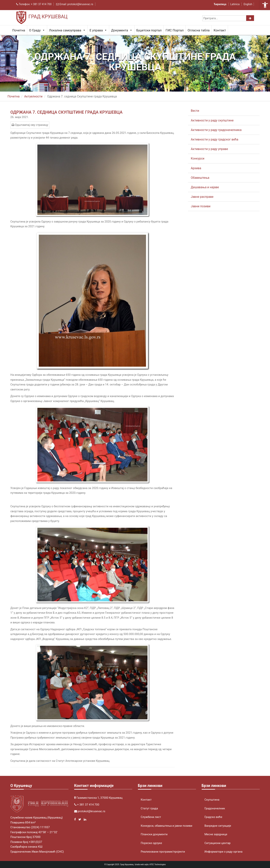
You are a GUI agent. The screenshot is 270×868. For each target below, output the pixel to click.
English (248, 4)
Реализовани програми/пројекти (163, 852)
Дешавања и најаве (205, 187)
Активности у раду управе (209, 149)
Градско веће (213, 817)
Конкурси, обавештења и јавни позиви (167, 826)
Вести (195, 111)
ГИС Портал (175, 30)
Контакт (220, 30)
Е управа (98, 30)
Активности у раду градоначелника (216, 130)
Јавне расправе (202, 197)
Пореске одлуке (151, 843)
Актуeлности (33, 96)
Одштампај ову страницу (30, 125)
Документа (122, 30)
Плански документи (154, 834)
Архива (196, 168)
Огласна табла (199, 30)
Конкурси (198, 158)
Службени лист (151, 817)
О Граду (37, 30)
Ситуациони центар (218, 843)
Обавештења (200, 178)
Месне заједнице (216, 834)
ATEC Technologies (158, 864)
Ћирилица (220, 4)
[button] (265, 5)
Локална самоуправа (67, 30)
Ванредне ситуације (218, 826)
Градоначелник (215, 808)
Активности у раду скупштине (212, 120)
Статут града (149, 808)
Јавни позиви (201, 206)
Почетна (19, 30)
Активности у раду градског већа (215, 139)
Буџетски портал (149, 30)
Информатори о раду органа (224, 852)
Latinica (235, 4)
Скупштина (212, 800)
